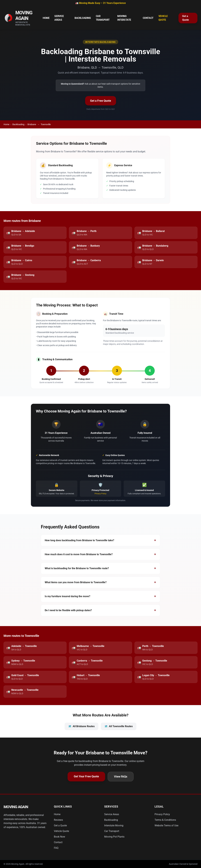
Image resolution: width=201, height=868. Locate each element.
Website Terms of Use (166, 825)
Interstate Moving (114, 825)
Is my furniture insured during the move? (100, 596)
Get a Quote (186, 18)
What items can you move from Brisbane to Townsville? (100, 582)
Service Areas (59, 18)
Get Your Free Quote (86, 776)
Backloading (83, 18)
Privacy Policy (100, 494)
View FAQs (121, 777)
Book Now (59, 837)
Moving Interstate (124, 18)
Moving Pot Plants (114, 837)
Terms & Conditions (165, 820)
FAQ (56, 848)
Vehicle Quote (163, 18)
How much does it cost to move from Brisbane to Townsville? (100, 554)
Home (46, 18)
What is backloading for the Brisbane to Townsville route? (100, 568)
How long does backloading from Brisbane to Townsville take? (100, 540)
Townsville (46, 124)
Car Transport (103, 18)
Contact (148, 18)
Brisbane (32, 124)
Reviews (58, 820)
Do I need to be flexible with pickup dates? (100, 610)
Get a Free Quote (101, 101)
